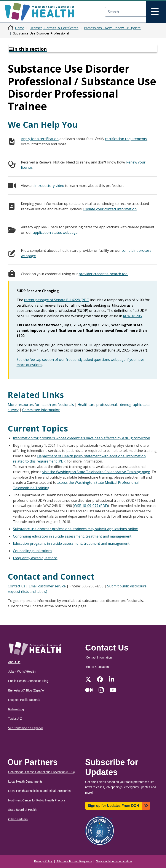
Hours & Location (97, 667)
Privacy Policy (43, 861)
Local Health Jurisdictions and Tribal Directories (39, 791)
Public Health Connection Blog (28, 681)
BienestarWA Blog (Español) (27, 691)
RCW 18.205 (132, 316)
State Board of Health (22, 810)
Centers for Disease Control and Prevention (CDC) (41, 772)
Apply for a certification (40, 139)
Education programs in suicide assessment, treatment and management (71, 543)
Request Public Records (24, 700)
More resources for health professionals (41, 405)
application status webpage (55, 232)
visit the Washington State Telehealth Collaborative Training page (96, 472)
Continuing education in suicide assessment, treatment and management (72, 536)
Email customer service (47, 586)
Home (20, 28)
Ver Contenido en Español (25, 728)
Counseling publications (33, 551)
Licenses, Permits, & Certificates (54, 28)
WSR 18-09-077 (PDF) (91, 506)
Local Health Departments (25, 782)
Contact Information (99, 658)
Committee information (41, 410)
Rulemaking (16, 709)
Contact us (16, 586)
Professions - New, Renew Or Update (112, 28)
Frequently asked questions (35, 558)
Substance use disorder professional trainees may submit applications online (75, 529)
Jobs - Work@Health (22, 672)
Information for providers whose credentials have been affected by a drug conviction (81, 438)
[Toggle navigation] (156, 12)
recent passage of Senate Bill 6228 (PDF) (57, 300)
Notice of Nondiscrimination (114, 861)
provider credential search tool (104, 274)
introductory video (49, 186)
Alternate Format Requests (74, 861)
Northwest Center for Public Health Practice (37, 800)
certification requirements (126, 139)
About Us (14, 662)
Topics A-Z (15, 719)
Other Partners (18, 819)
